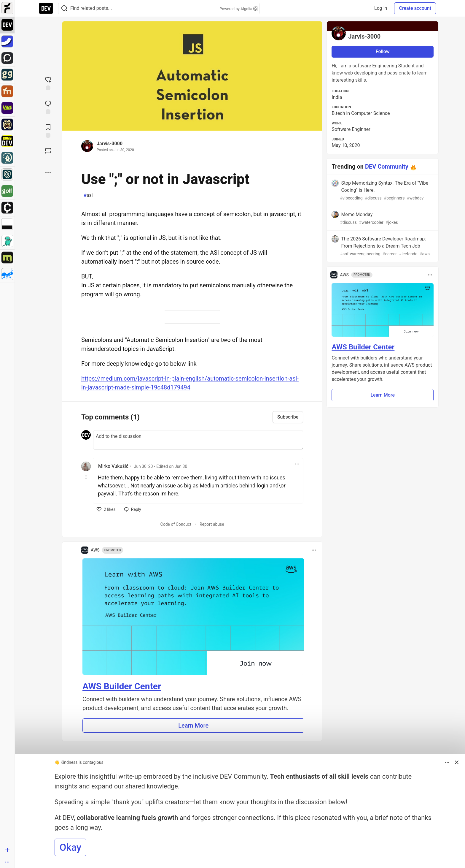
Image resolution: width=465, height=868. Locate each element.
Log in (381, 8)
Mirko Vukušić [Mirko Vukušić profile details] (113, 466)
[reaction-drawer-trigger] (48, 83)
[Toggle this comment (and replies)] (86, 477)
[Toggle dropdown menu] (297, 464)
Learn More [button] (193, 726)
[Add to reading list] (48, 130)
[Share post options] (48, 172)
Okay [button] (70, 847)
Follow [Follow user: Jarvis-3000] (383, 52)
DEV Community (387, 167)
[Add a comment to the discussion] (198, 440)
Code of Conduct (176, 524)
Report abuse (212, 524)
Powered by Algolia (238, 9)
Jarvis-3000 (110, 144)
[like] (106, 509)
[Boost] (48, 151)
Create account (415, 8)
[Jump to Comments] (48, 107)
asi (88, 195)
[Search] (64, 8)
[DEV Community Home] (46, 8)
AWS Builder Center (122, 686)
